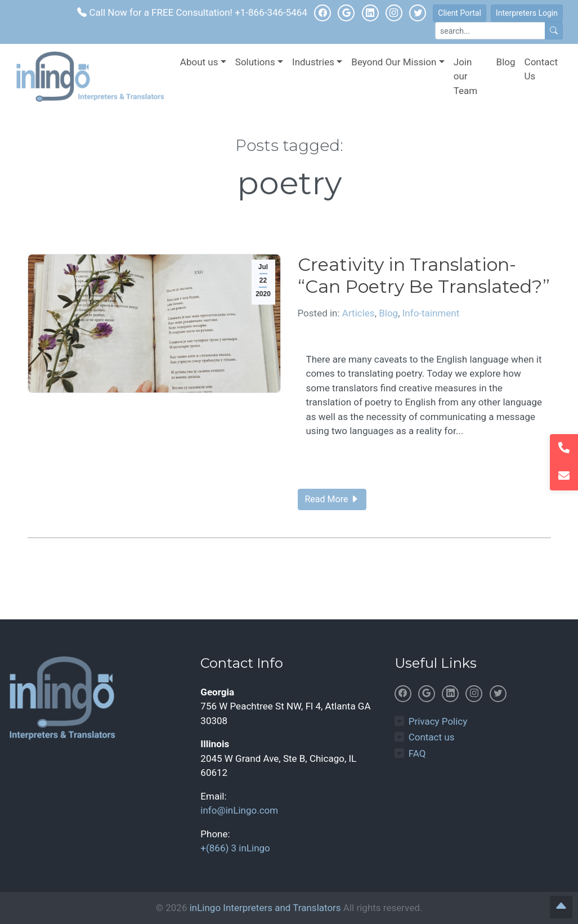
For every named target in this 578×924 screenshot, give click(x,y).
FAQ (417, 753)
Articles (359, 313)
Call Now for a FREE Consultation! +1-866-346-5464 (192, 12)
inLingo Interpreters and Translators (265, 908)
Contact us (432, 737)
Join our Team (466, 76)
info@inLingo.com (239, 810)
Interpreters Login (527, 13)
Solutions (255, 62)
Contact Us (541, 69)
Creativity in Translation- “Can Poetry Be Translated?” (424, 275)
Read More (332, 499)
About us (199, 62)
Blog (506, 62)
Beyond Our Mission (394, 62)
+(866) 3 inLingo (235, 848)
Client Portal (460, 13)
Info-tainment (431, 313)
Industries (313, 62)
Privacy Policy (438, 721)
